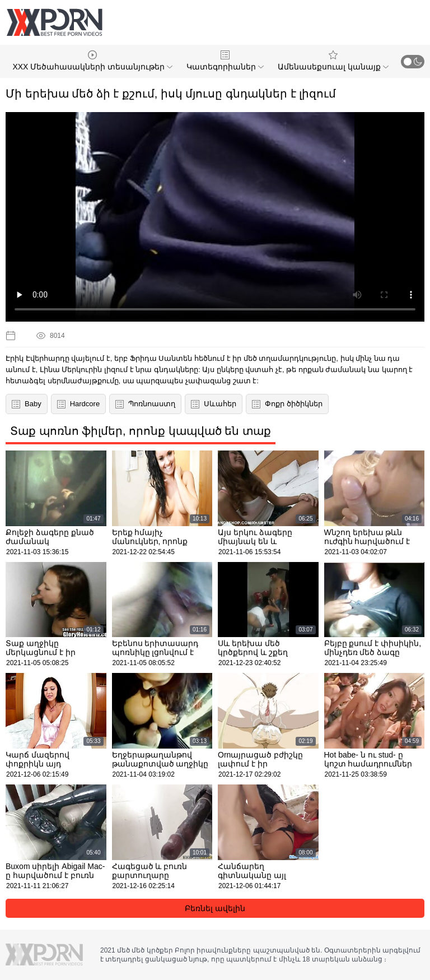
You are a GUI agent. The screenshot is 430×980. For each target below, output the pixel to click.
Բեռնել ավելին (215, 908)
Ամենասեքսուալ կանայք (333, 61)
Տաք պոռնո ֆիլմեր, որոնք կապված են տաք (141, 431)
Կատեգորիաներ (225, 61)
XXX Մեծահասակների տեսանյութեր (92, 61)
